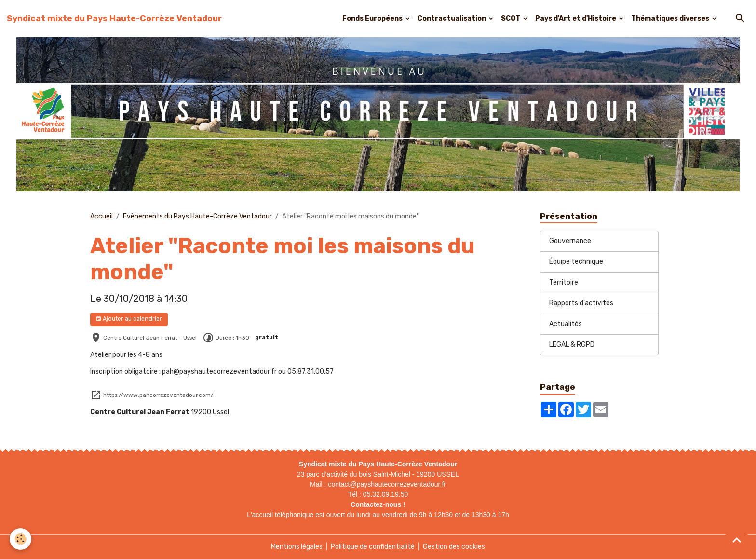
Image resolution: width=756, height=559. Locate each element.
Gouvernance (570, 241)
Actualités (566, 324)
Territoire (564, 282)
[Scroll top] (737, 540)
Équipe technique (576, 262)
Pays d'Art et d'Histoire (576, 19)
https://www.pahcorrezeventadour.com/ (158, 395)
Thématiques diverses (671, 19)
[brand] (114, 18)
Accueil (101, 216)
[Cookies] (20, 539)
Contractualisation (452, 19)
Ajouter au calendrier (129, 319)
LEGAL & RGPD (572, 345)
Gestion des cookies (454, 547)
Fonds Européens (373, 19)
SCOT (511, 19)
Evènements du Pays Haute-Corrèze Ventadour (197, 216)
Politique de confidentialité (373, 547)
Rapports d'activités (581, 303)
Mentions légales (297, 547)
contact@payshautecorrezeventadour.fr (387, 484)
